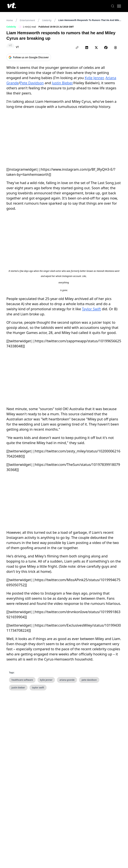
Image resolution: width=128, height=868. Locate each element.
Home (10, 20)
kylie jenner (46, 680)
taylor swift (38, 688)
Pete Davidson (32, 83)
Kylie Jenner (94, 78)
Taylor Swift (91, 309)
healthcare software (22, 680)
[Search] (112, 6)
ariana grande (67, 680)
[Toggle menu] (118, 6)
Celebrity (47, 20)
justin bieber (18, 688)
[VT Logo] (12, 6)
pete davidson (89, 680)
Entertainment (27, 20)
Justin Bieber (62, 83)
